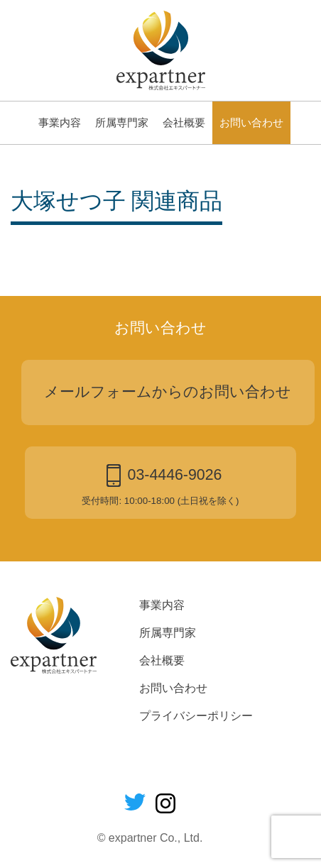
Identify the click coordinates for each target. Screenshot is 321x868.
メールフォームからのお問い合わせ (168, 392)
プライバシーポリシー (196, 716)
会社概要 (184, 123)
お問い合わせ (251, 123)
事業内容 (60, 123)
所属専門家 (122, 123)
